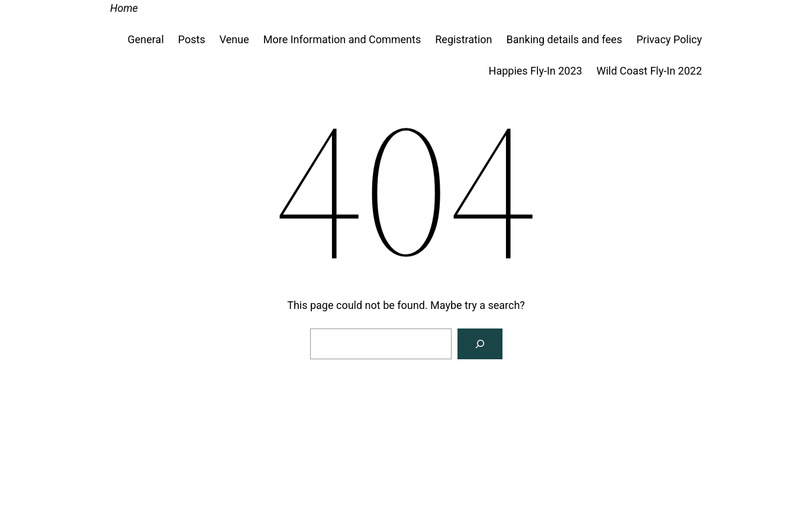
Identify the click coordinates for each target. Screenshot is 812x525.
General (146, 39)
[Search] (480, 344)
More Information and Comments (342, 39)
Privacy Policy (669, 39)
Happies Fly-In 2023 (536, 71)
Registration (463, 39)
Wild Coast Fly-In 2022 (649, 71)
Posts (192, 39)
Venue (234, 39)
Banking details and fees (565, 39)
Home (124, 8)
